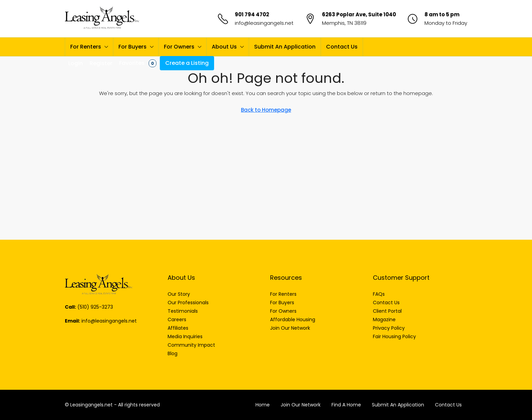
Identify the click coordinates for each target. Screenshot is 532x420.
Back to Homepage (266, 110)
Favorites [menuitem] (138, 63)
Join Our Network (301, 405)
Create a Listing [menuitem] (187, 63)
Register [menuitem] (101, 63)
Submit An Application (285, 47)
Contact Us (342, 47)
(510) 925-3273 (95, 307)
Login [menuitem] (75, 63)
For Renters (86, 47)
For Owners (179, 47)
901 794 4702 (252, 14)
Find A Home (346, 405)
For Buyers (132, 47)
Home (263, 405)
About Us (224, 47)
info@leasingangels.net (264, 23)
